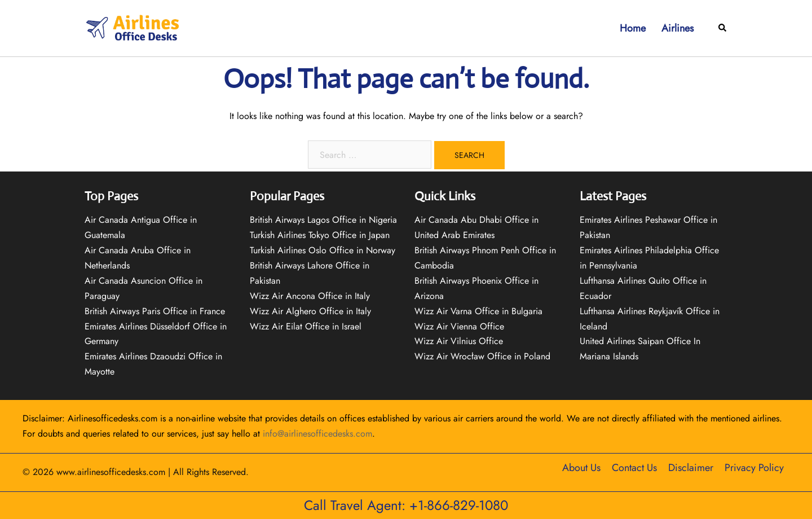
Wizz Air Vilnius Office (459, 341)
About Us (581, 468)
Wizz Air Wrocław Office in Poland (482, 356)
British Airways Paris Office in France (155, 311)
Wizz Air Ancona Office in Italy (310, 296)
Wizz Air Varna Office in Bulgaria (478, 311)
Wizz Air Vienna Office (459, 326)
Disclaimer (691, 468)
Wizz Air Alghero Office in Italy (310, 311)
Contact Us (634, 468)
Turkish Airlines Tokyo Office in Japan (320, 235)
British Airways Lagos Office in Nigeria (323, 220)
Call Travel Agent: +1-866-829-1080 (406, 505)
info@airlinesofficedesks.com (317, 434)
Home (633, 28)
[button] (723, 28)
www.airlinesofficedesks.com (111, 472)
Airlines (678, 28)
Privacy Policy (754, 468)
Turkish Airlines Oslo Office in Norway (323, 250)
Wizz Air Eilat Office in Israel (306, 326)
